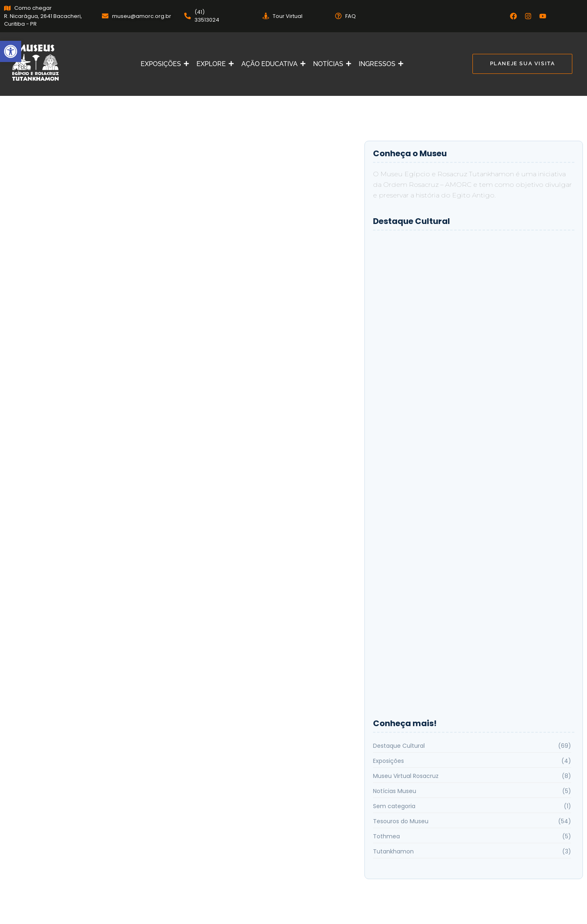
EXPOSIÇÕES (162, 64)
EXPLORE (213, 64)
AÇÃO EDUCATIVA (271, 64)
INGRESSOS (379, 64)
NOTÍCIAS (330, 64)
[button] (11, 51)
